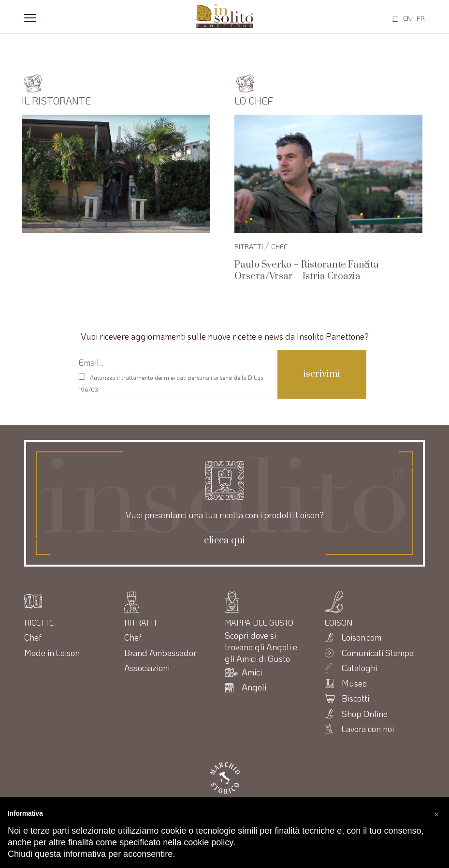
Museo (354, 683)
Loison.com (362, 637)
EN (407, 18)
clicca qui (224, 541)
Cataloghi (360, 668)
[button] (436, 813)
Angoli (254, 687)
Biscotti (355, 698)
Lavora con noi (368, 729)
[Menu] (30, 17)
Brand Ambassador (160, 653)
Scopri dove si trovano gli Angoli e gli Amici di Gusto (261, 647)
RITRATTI (249, 247)
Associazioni (147, 668)
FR (421, 18)
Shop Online (365, 714)
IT (395, 18)
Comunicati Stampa (378, 653)
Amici (252, 672)
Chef (279, 247)
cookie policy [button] (208, 842)
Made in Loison (52, 653)
